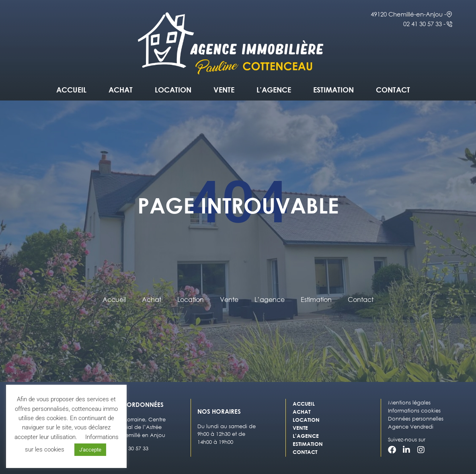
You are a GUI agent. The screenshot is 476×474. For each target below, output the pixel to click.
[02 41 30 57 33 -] (449, 24)
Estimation (333, 90)
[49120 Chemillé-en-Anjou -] (449, 14)
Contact (393, 90)
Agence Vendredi (411, 427)
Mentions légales (409, 403)
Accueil (71, 90)
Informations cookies (414, 411)
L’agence (274, 90)
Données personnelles (416, 419)
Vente (224, 90)
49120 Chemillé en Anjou (134, 435)
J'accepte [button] (90, 450)
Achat (121, 90)
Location (173, 90)
